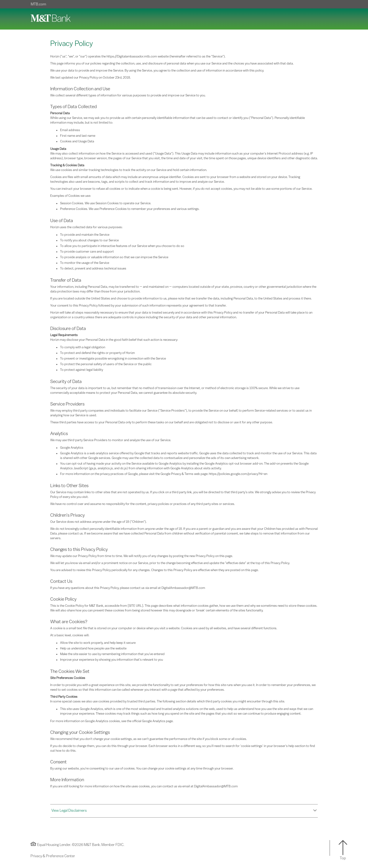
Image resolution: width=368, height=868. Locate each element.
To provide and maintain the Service (85, 235)
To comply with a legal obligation (83, 347)
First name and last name (78, 136)
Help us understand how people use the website (93, 648)
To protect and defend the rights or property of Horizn (97, 353)
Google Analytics (72, 448)
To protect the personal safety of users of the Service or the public (106, 364)
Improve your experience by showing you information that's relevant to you (111, 660)
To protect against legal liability (82, 370)
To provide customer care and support (87, 252)
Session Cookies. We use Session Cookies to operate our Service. (106, 203)
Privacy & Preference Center (53, 856)
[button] (184, 811)
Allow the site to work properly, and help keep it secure (98, 643)
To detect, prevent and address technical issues (93, 269)
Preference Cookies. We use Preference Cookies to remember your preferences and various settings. (130, 209)
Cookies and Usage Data (77, 141)
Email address (70, 130)
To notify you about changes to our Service (89, 240)
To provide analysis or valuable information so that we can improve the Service (114, 257)
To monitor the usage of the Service (85, 263)
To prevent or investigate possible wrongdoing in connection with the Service (113, 359)
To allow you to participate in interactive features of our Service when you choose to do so (122, 246)
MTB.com (38, 4)
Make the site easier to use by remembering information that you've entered (112, 654)
